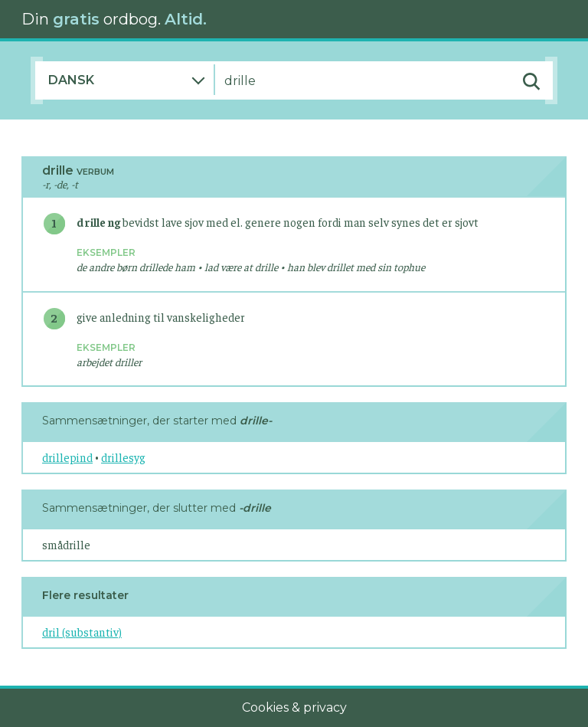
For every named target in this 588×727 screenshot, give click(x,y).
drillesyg (123, 457)
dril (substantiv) (82, 632)
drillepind (67, 457)
